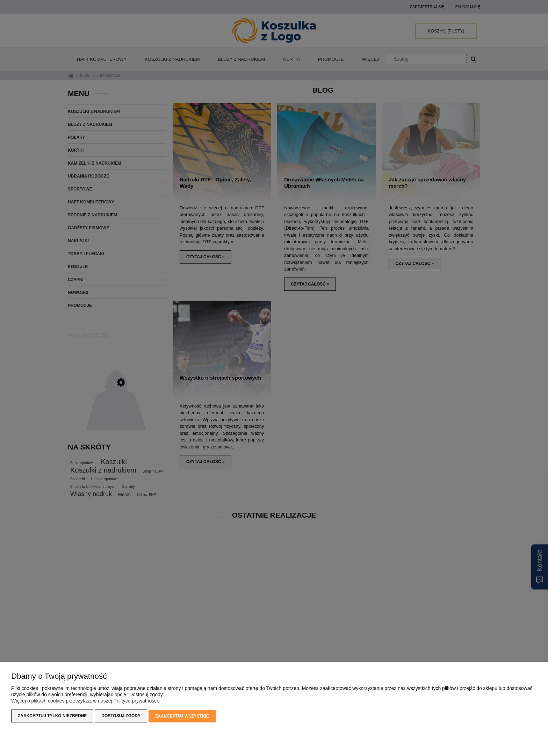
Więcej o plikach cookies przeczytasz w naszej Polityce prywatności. (85, 701)
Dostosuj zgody (121, 716)
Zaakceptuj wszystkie (182, 716)
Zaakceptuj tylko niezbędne (52, 716)
